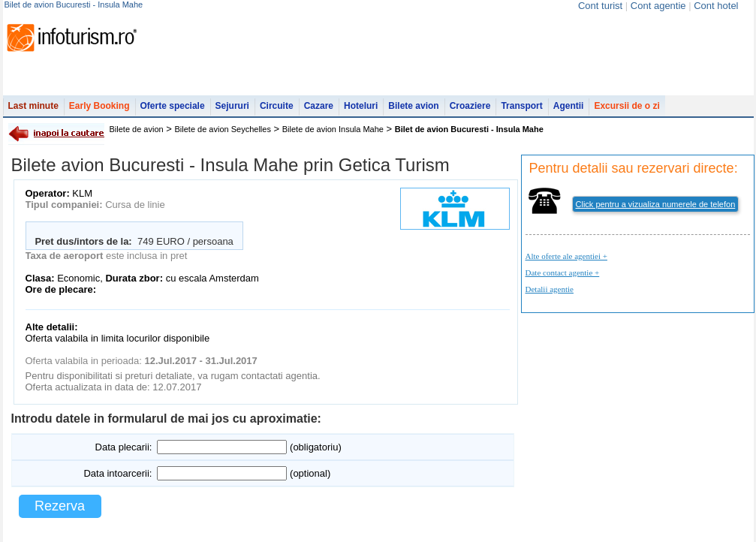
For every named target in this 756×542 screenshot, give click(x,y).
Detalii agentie (550, 289)
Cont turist (600, 6)
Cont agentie (658, 6)
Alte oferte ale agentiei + (566, 256)
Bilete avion (413, 106)
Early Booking (99, 106)
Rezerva (60, 506)
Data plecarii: (124, 447)
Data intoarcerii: (117, 473)
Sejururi (232, 106)
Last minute (33, 106)
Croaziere (470, 106)
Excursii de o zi (626, 106)
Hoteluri (361, 106)
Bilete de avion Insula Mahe (333, 129)
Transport (521, 106)
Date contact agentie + (563, 273)
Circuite (277, 106)
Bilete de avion (137, 129)
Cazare (319, 106)
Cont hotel (716, 6)
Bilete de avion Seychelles (223, 129)
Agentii (569, 106)
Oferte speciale (173, 106)
